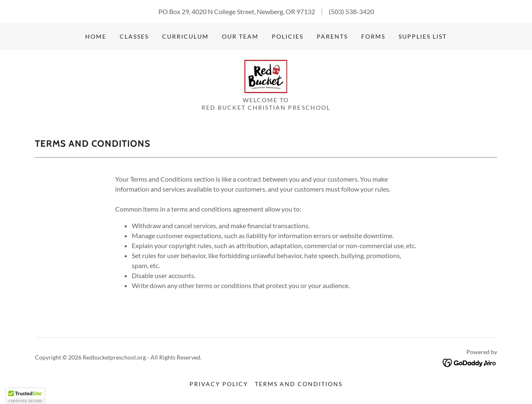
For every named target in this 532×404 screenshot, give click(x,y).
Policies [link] (288, 36)
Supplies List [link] (423, 36)
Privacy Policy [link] (219, 384)
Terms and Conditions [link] (299, 384)
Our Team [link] (240, 36)
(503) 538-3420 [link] (351, 11)
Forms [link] (373, 36)
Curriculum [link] (185, 36)
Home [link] (96, 36)
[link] (266, 75)
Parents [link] (332, 36)
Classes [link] (134, 36)
